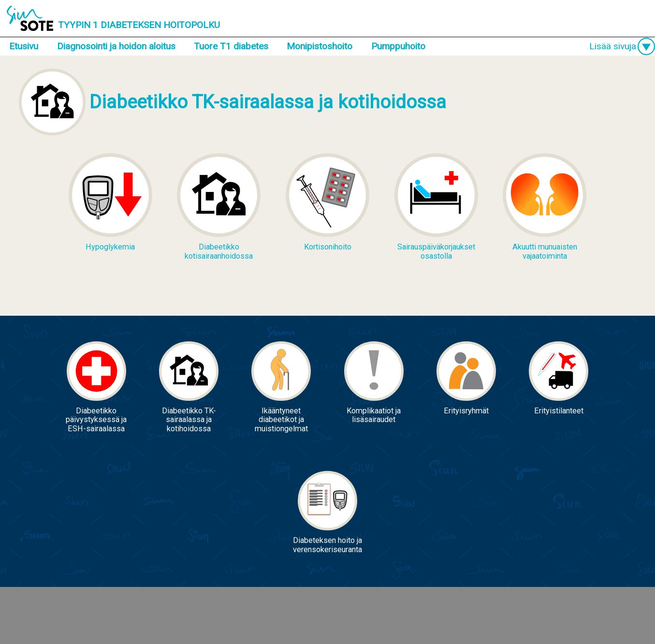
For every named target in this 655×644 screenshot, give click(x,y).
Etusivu (24, 46)
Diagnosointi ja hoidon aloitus (116, 46)
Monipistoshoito (320, 46)
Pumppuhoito (398, 46)
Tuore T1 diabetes (231, 46)
